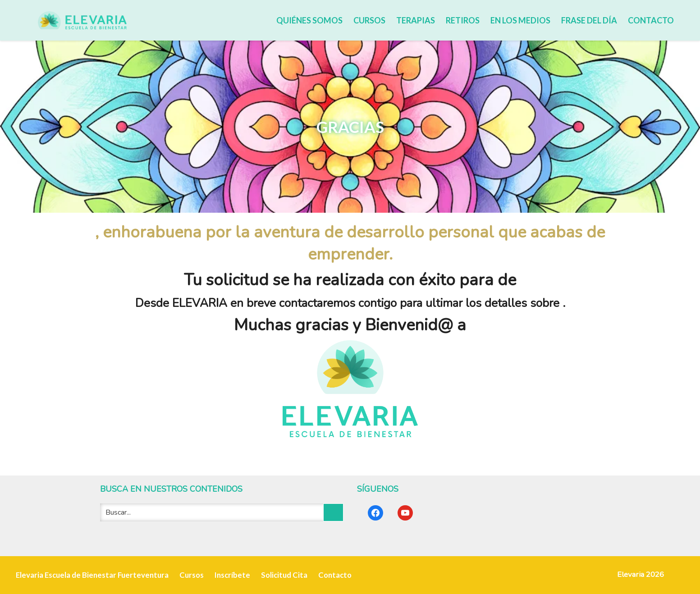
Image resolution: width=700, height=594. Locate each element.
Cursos (369, 20)
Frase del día (589, 20)
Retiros (463, 20)
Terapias (416, 20)
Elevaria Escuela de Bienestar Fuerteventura (92, 575)
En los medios (520, 20)
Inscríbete (232, 575)
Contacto (651, 20)
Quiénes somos (309, 20)
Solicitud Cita (284, 575)
